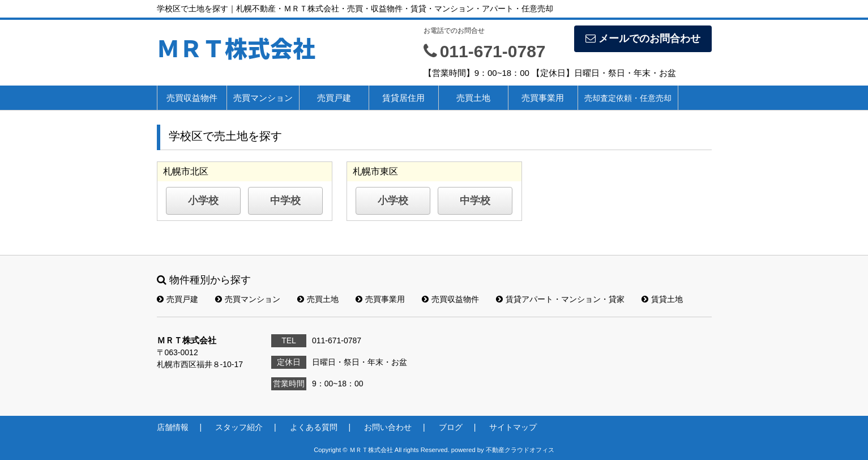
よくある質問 (314, 427)
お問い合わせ (388, 427)
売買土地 (473, 98)
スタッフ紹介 (239, 427)
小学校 (203, 201)
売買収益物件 (192, 98)
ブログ (451, 427)
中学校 (285, 201)
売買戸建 (334, 98)
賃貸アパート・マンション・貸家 (560, 299)
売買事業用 (543, 98)
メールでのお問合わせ (643, 39)
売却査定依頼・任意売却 (628, 98)
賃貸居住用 (403, 98)
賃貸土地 (662, 299)
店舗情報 (173, 427)
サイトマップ (513, 427)
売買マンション (263, 98)
